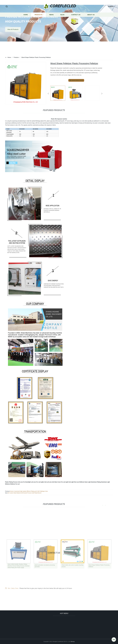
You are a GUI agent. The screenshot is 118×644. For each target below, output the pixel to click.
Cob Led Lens (48, 482)
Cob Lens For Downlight (24, 482)
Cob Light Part (72, 482)
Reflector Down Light (85, 482)
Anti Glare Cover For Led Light (60, 482)
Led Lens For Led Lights (37, 482)
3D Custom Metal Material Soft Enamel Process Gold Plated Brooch (25, 493)
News (51, 19)
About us (91, 19)
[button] (7, 7)
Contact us (76, 19)
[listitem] (59, 93)
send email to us (76, 80)
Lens (78, 482)
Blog (62, 19)
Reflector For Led (15, 484)
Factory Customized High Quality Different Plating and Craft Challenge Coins (29, 491)
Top (114, 639)
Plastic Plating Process (11, 482)
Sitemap (73, 642)
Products (38, 19)
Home (26, 19)
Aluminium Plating (96, 482)
